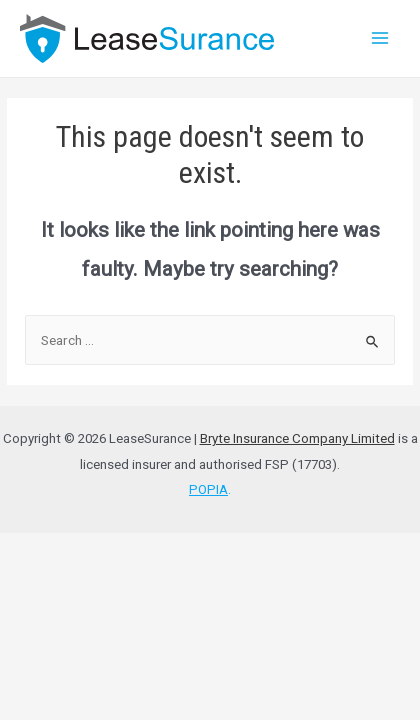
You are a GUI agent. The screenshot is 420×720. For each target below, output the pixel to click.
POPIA (208, 489)
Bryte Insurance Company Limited (297, 438)
